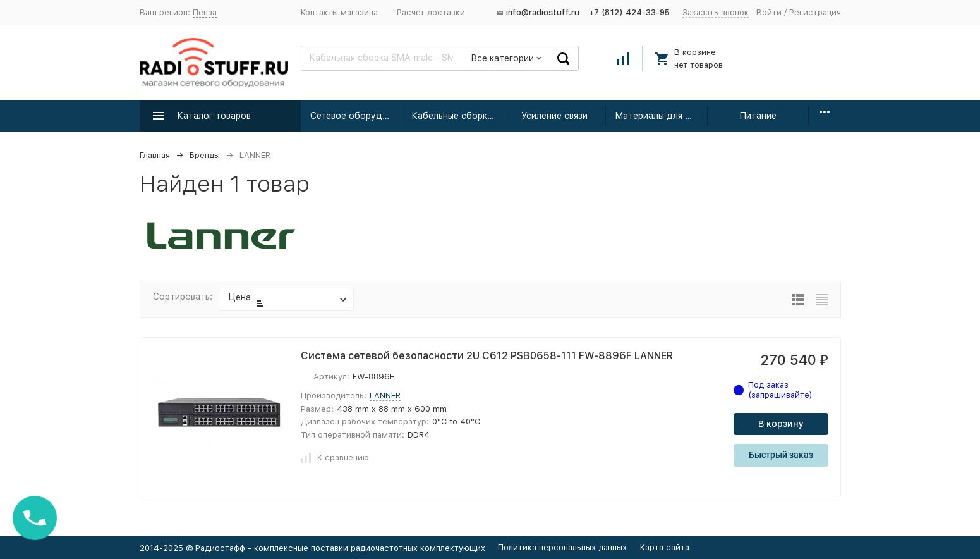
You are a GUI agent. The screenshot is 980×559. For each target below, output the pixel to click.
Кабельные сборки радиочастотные (458, 116)
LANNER (385, 396)
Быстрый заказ (781, 455)
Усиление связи (554, 116)
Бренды (205, 155)
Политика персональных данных (562, 547)
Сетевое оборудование (357, 116)
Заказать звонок (716, 12)
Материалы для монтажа (661, 116)
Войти (769, 12)
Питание (758, 116)
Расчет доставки (431, 12)
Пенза (205, 12)
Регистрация (815, 12)
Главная (155, 155)
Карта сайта (665, 547)
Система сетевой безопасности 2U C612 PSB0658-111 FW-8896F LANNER (487, 356)
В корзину (781, 424)
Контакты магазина (339, 12)
